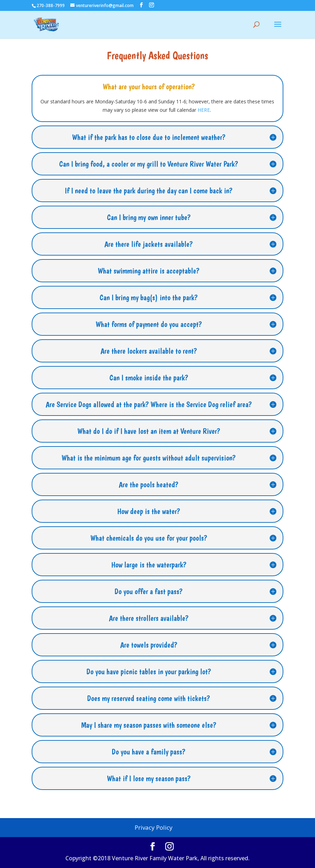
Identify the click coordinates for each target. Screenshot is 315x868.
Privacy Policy (154, 827)
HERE (204, 110)
